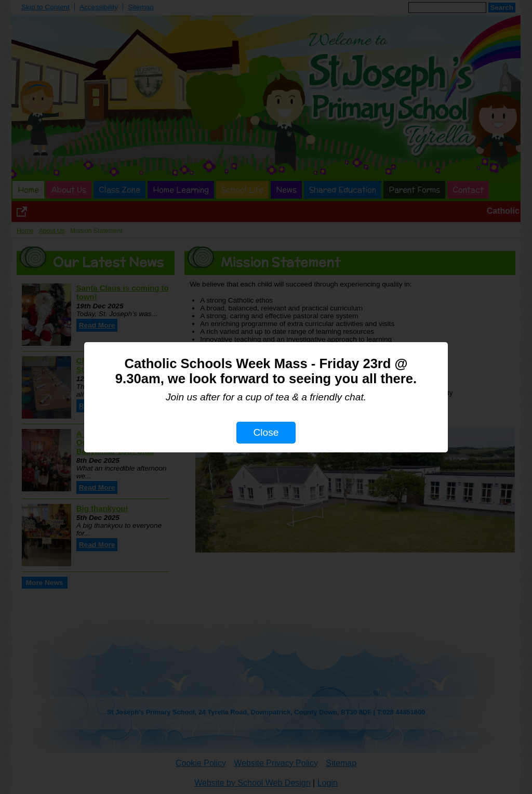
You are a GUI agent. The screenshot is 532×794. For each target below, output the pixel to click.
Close (266, 432)
